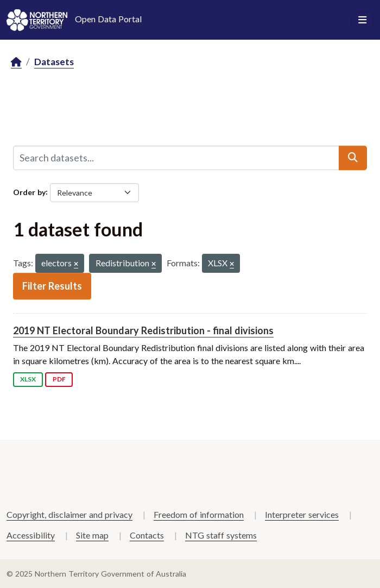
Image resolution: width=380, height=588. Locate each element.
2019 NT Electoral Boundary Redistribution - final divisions (143, 330)
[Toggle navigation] (362, 20)
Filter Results (52, 286)
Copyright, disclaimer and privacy (69, 514)
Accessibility (31, 535)
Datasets (54, 62)
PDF (59, 379)
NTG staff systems (221, 535)
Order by (29, 192)
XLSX (28, 379)
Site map (92, 535)
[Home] (16, 62)
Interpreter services (302, 514)
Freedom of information (199, 514)
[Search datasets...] (176, 158)
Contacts (147, 535)
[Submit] (353, 158)
